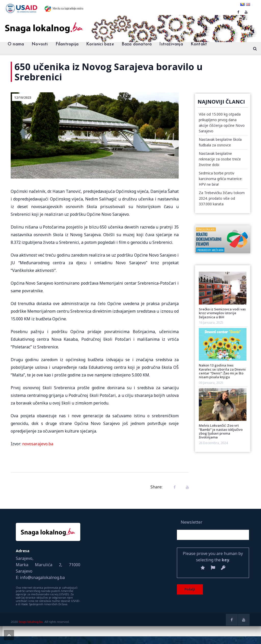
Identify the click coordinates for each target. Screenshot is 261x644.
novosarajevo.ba (38, 444)
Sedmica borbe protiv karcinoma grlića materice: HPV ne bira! (221, 179)
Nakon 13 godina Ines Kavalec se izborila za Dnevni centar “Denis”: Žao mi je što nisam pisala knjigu (222, 371)
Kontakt (199, 44)
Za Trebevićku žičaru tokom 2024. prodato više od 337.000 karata (222, 198)
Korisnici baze (100, 44)
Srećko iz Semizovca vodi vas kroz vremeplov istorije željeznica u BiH (222, 313)
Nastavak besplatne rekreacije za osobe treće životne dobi (220, 159)
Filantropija (67, 44)
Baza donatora (137, 44)
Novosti (40, 44)
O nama (16, 44)
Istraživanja (171, 44)
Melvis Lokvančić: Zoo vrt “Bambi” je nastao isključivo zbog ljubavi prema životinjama (221, 431)
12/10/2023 (23, 97)
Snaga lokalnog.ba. (31, 622)
